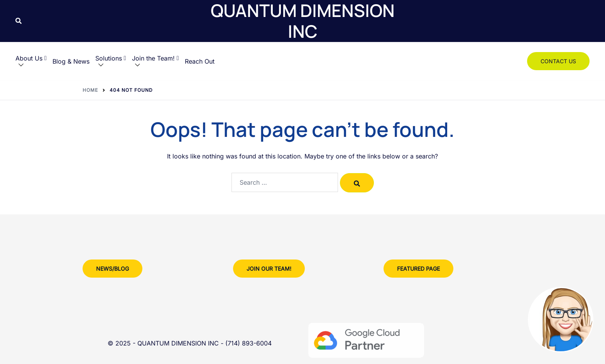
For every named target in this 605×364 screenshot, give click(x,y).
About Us (31, 58)
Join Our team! (269, 269)
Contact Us (558, 61)
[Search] (357, 183)
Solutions (111, 58)
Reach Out (200, 61)
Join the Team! (155, 58)
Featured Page (418, 269)
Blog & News (71, 61)
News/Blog (112, 269)
